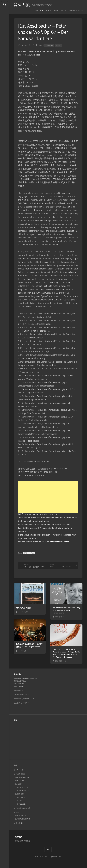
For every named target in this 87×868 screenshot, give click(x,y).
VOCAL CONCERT (23, 819)
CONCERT (20, 816)
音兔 (40, 45)
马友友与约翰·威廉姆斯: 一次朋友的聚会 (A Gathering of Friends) (29, 645)
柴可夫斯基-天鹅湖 (24, 608)
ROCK (21, 804)
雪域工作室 (19, 841)
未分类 (18, 823)
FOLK (56, 10)
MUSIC (59, 45)
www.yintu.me (19, 684)
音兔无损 (22, 5)
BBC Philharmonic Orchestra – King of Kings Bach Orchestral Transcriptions (66, 610)
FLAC (25, 553)
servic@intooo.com (60, 542)
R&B (20, 801)
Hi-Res (31, 553)
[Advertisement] (48, 497)
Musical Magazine (76, 10)
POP (48, 10)
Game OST (22, 787)
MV (17, 812)
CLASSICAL (39, 10)
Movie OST (22, 791)
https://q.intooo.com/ (59, 469)
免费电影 (27, 841)
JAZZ (21, 797)
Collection (19, 770)
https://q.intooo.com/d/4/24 (31, 476)
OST (62, 10)
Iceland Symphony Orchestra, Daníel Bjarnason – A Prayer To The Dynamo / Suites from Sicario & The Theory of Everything (66, 653)
